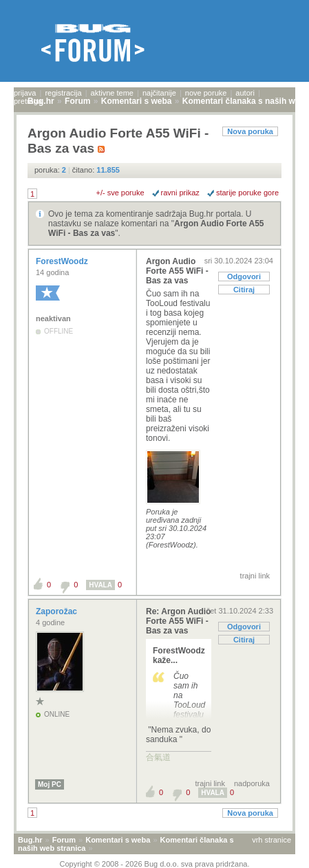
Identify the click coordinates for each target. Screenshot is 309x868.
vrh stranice (271, 840)
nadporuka (252, 783)
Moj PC (50, 784)
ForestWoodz (63, 261)
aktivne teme (112, 93)
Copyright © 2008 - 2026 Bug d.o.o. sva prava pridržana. (155, 864)
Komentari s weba (118, 840)
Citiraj (244, 290)
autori (245, 93)
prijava (25, 93)
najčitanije (159, 93)
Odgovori (244, 276)
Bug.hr (30, 840)
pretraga (28, 101)
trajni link (255, 576)
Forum (64, 840)
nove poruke (206, 93)
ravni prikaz (180, 193)
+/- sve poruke (120, 193)
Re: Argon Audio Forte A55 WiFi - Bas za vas (178, 621)
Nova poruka (250, 131)
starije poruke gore (247, 193)
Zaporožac (57, 611)
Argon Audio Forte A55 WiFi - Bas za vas (177, 271)
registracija (63, 93)
